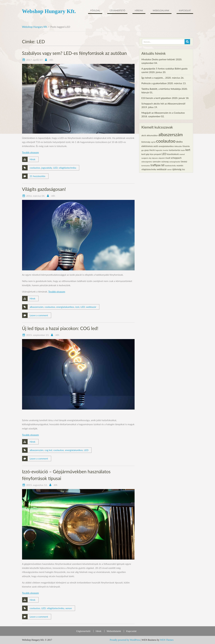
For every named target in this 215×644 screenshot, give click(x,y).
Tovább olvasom (30, 152)
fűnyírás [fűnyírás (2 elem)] (186, 146)
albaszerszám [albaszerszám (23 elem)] (171, 135)
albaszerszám (37, 307)
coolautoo (35, 168)
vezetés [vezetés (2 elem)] (180, 165)
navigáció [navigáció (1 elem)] (145, 158)
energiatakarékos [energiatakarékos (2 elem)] (166, 146)
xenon (69, 608)
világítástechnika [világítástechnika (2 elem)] (149, 169)
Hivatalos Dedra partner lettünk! (158, 59)
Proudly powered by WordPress (125, 640)
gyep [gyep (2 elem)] (147, 150)
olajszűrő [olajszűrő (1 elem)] (162, 158)
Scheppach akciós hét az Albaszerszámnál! (163, 103)
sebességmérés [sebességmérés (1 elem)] (147, 162)
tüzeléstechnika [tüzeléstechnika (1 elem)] (170, 166)
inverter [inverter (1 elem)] (166, 150)
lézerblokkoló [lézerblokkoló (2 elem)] (173, 154)
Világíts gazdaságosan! (44, 189)
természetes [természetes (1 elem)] (146, 166)
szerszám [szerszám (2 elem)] (157, 162)
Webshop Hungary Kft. (49, 11)
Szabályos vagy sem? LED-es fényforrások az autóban (74, 53)
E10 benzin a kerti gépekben (156, 98)
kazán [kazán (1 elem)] (183, 150)
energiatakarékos (65, 307)
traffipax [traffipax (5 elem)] (156, 165)
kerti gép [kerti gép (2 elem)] (145, 154)
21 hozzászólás (38, 176)
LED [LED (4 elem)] (164, 154)
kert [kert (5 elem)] (188, 150)
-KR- (51, 60)
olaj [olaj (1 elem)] (150, 158)
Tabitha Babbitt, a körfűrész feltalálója (161, 89)
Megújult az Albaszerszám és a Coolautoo (163, 113)
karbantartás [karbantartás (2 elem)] (175, 150)
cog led (48, 450)
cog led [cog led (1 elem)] (153, 142)
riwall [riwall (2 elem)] (168, 158)
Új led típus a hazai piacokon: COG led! (60, 328)
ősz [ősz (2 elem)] (183, 169)
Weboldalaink (161, 10)
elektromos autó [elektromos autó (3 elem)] (150, 146)
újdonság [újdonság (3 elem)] (177, 169)
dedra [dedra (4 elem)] (179, 142)
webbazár (91, 307)
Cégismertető (117, 10)
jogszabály (47, 168)
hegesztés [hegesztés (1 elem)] (159, 150)
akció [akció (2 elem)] (144, 135)
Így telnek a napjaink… (153, 78)
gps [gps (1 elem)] (143, 150)
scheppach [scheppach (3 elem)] (176, 158)
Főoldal (95, 10)
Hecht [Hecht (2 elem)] (152, 150)
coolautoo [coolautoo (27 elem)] (166, 141)
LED (55, 168)
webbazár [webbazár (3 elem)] (162, 169)
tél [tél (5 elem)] (163, 165)
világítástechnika (67, 168)
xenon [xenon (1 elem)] (169, 169)
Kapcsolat (185, 10)
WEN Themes (167, 640)
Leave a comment (39, 315)
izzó (77, 307)
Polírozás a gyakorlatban (154, 83)
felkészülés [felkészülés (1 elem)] (178, 146)
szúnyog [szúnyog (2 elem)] (165, 162)
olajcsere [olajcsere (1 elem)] (155, 158)
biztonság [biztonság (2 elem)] (146, 142)
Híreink (139, 10)
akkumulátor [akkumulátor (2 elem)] (152, 135)
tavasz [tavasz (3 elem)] (184, 161)
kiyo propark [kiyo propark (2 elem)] (155, 154)
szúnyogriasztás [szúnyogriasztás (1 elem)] (175, 162)
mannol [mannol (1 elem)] (182, 154)
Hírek (33, 159)
